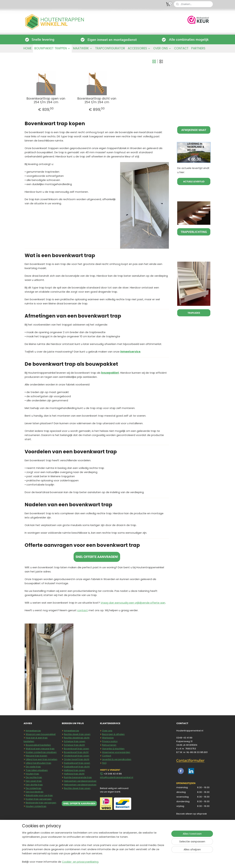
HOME (28, 48)
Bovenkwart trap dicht (76, 752)
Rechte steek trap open (77, 734)
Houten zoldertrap (36, 806)
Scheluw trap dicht (74, 745)
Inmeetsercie (33, 731)
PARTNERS (198, 48)
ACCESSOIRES (139, 48)
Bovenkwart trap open (76, 749)
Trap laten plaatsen (37, 770)
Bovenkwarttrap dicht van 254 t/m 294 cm (97, 100)
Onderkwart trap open (77, 756)
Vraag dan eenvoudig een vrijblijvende (125, 603)
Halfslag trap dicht (74, 774)
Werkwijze (108, 738)
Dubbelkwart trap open (77, 763)
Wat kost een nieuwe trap (40, 749)
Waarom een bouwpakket (41, 734)
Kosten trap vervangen (39, 799)
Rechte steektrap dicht (77, 738)
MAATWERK (83, 48)
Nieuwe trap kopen (36, 756)
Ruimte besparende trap (78, 777)
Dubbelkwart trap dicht (77, 767)
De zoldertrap (33, 788)
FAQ (104, 763)
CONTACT (181, 48)
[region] (95, 849)
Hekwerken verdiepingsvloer (80, 781)
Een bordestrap (35, 792)
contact (83, 610)
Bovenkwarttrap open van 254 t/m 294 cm (46, 100)
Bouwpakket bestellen (38, 745)
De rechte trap (34, 777)
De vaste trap (33, 767)
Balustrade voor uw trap (39, 795)
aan (162, 603)
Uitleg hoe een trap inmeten (41, 759)
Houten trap (32, 774)
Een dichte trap (34, 785)
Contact (107, 756)
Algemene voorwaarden (116, 752)
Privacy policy (110, 741)
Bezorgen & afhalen (113, 734)
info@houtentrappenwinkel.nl (117, 777)
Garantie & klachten (113, 749)
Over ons (107, 731)
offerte (155, 603)
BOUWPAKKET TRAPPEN (52, 48)
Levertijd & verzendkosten (117, 759)
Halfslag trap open (74, 770)
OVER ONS (162, 48)
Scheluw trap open (75, 741)
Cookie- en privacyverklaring (80, 862)
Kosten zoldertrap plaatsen (41, 752)
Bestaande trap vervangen (41, 803)
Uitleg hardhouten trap (38, 763)
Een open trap (34, 781)
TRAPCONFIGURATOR (110, 48)
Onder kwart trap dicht (77, 759)
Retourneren (109, 745)
